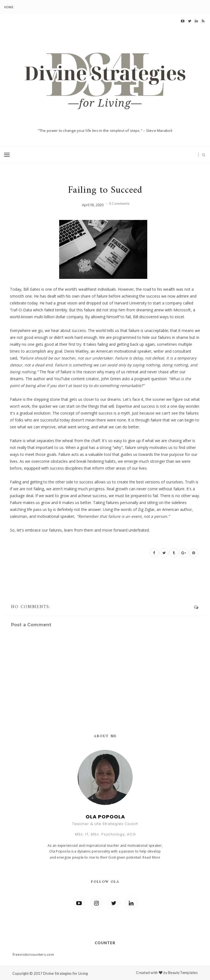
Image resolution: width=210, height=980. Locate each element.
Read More (151, 857)
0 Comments (119, 204)
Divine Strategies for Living (66, 973)
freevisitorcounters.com (33, 954)
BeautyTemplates (183, 973)
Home (9, 7)
